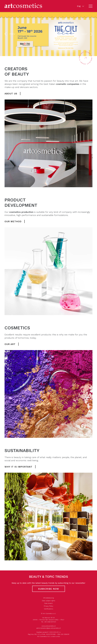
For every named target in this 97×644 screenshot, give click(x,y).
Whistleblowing (48, 598)
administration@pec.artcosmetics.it (48, 628)
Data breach (49, 603)
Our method (13, 221)
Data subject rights (48, 601)
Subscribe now (49, 589)
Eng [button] (79, 6)
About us (11, 94)
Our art (10, 344)
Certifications (48, 609)
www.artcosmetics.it (49, 626)
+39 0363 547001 (50, 622)
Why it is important (18, 467)
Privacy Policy (48, 606)
